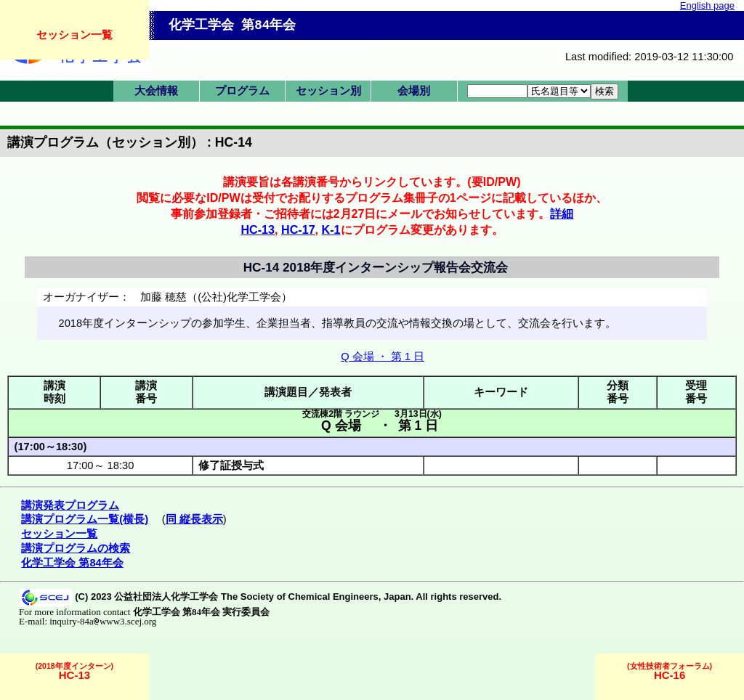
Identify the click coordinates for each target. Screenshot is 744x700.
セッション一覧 (74, 34)
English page (707, 5)
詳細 (562, 213)
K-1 (331, 229)
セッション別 (328, 91)
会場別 (414, 91)
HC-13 (258, 229)
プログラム (242, 91)
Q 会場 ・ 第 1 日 (383, 357)
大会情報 (156, 91)
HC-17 (298, 229)
